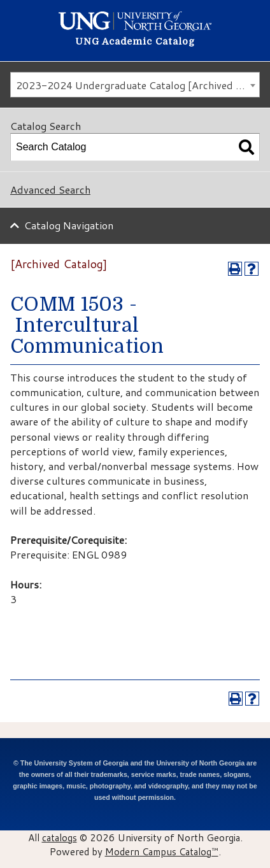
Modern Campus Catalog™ (162, 851)
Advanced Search (50, 189)
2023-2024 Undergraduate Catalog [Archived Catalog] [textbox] (138, 85)
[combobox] (135, 85)
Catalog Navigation (69, 225)
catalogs (60, 837)
